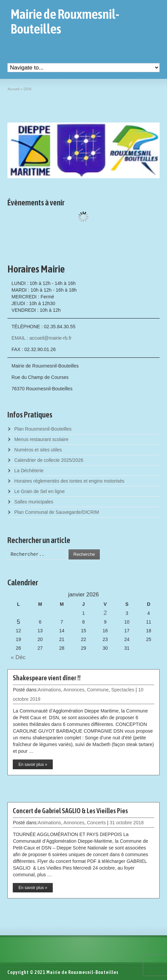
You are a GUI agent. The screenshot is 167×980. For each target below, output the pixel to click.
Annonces (74, 690)
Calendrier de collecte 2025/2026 (49, 460)
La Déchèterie (29, 471)
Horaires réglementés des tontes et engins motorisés (69, 481)
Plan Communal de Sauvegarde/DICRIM (56, 512)
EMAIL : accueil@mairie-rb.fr (41, 338)
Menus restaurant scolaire (41, 439)
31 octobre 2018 (127, 823)
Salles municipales (34, 502)
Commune (98, 690)
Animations (49, 690)
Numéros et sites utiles (38, 450)
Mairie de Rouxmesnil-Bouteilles (65, 21)
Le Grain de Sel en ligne (39, 491)
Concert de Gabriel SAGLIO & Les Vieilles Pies (70, 811)
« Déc (16, 657)
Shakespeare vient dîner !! (47, 678)
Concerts (96, 823)
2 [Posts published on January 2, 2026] (105, 613)
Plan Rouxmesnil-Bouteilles (43, 429)
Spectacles (123, 690)
